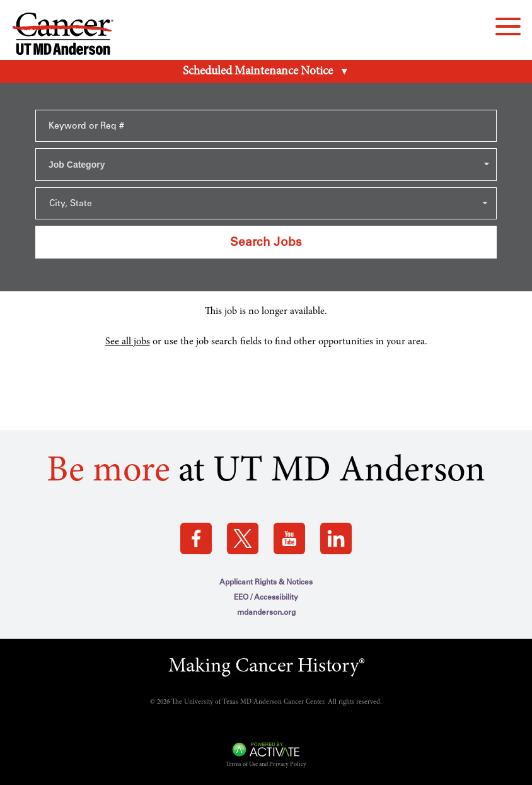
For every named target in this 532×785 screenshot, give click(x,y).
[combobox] (266, 165)
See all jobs (128, 342)
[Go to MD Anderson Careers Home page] (63, 36)
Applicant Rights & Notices (266, 582)
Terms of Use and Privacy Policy (266, 765)
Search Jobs (266, 242)
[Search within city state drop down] (266, 203)
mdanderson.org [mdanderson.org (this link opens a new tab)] (266, 612)
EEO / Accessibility (266, 597)
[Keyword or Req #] (266, 126)
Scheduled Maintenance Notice (258, 72)
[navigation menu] (508, 26)
